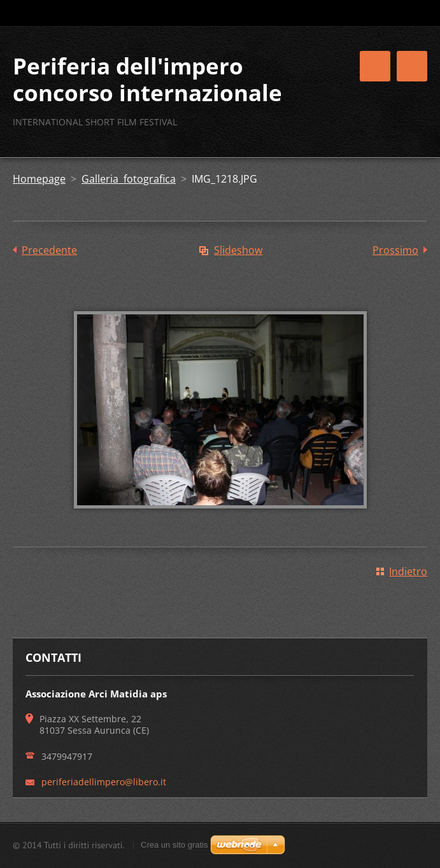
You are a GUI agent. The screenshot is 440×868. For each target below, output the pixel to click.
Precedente (49, 250)
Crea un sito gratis (174, 845)
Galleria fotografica (129, 179)
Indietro (408, 571)
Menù (412, 66)
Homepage (39, 179)
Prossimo (395, 250)
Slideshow (238, 250)
